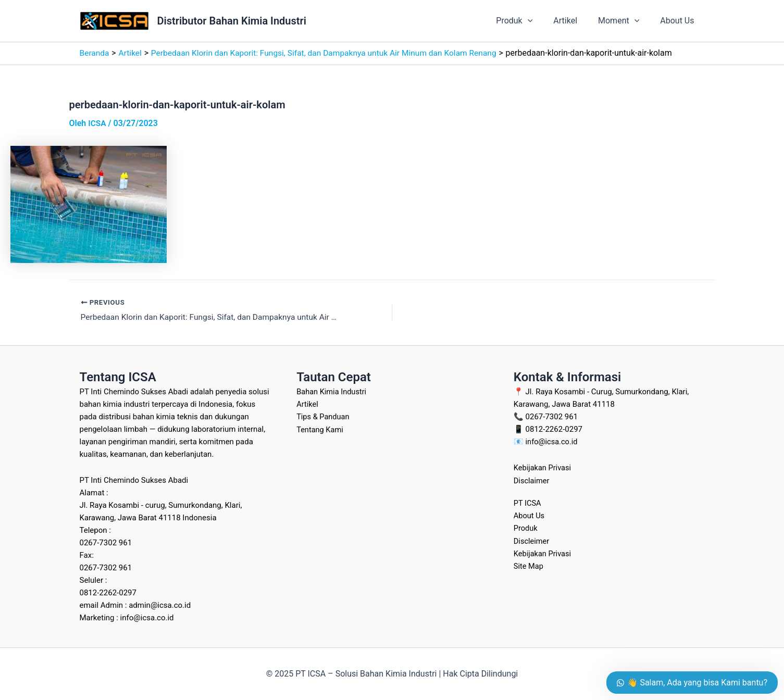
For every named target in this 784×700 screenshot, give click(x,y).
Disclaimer (532, 480)
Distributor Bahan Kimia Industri (232, 21)
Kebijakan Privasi (543, 468)
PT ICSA (528, 503)
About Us (679, 21)
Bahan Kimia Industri (332, 392)
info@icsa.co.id (552, 442)
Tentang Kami (320, 429)
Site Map (529, 565)
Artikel (576, 21)
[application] (542, 21)
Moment (625, 21)
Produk (529, 21)
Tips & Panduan (324, 417)
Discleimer (532, 540)
